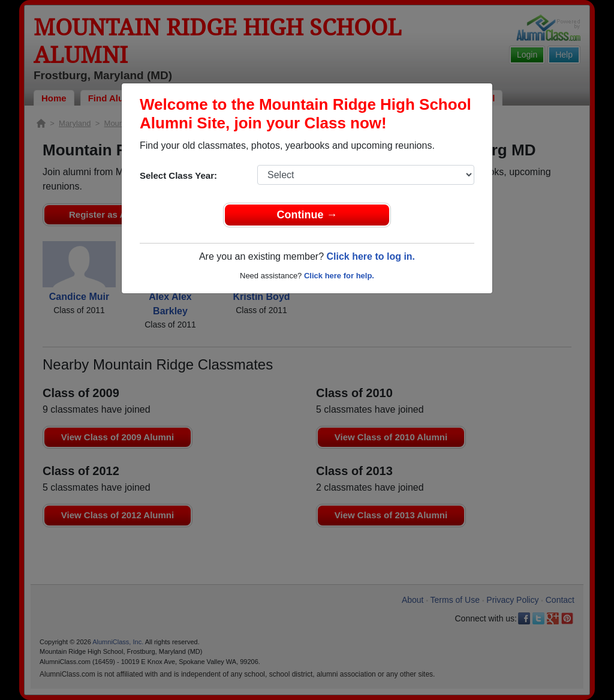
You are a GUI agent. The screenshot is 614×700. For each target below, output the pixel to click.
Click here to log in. (371, 256)
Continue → (307, 215)
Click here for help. (339, 276)
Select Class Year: (178, 175)
